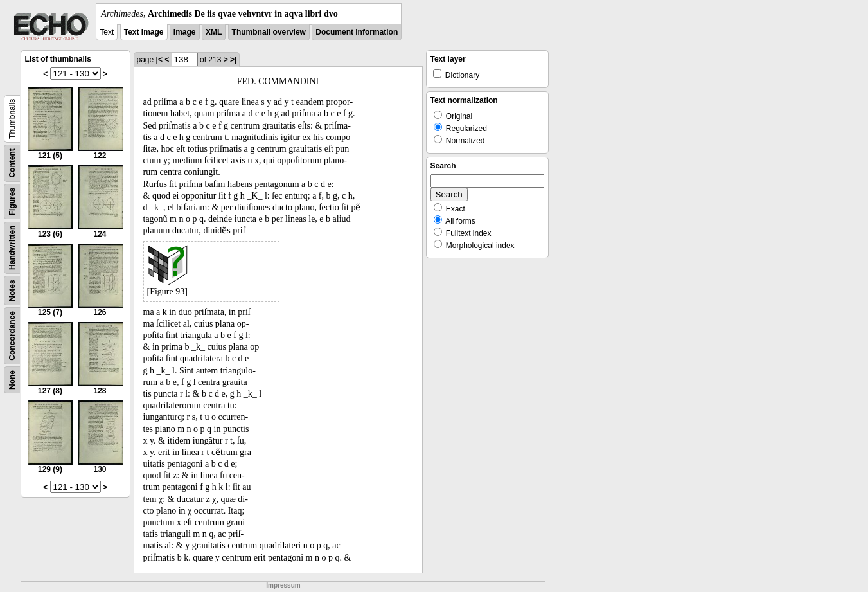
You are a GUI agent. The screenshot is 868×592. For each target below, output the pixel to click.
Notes (12, 290)
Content (12, 163)
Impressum (283, 585)
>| (233, 60)
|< (159, 60)
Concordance (12, 336)
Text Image (144, 32)
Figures (12, 202)
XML (214, 32)
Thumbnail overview (269, 32)
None (12, 380)
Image (185, 32)
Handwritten (12, 248)
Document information (357, 32)
